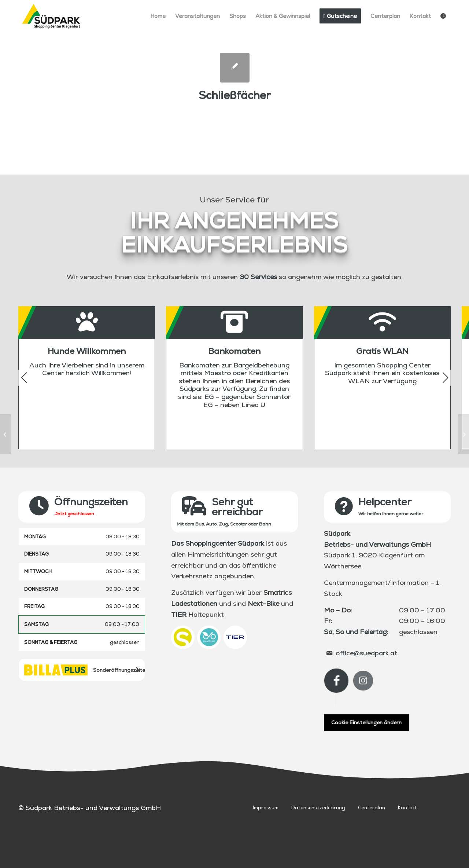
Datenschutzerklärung (318, 808)
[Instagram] (363, 681)
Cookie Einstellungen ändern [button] (366, 722)
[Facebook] (336, 681)
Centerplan (372, 808)
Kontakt (407, 808)
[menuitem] (158, 16)
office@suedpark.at (366, 653)
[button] (445, 378)
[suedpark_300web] (51, 16)
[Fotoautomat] (6, 434)
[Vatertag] (463, 434)
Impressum (266, 808)
